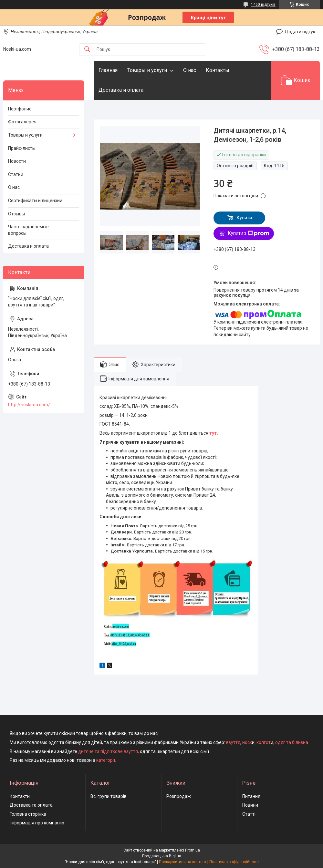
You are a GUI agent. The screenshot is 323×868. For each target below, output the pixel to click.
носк (247, 742)
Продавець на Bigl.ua (162, 856)
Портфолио (20, 109)
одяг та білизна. (292, 742)
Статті (249, 814)
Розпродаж (179, 796)
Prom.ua (193, 850)
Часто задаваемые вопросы (28, 230)
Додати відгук (300, 32)
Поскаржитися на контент (183, 862)
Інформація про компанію (37, 823)
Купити (244, 218)
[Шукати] (87, 50)
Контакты (218, 70)
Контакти (20, 796)
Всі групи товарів (109, 796)
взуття (233, 742)
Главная (108, 70)
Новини (250, 805)
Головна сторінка (28, 814)
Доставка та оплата (31, 805)
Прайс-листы (22, 148)
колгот (264, 742)
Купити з (249, 233)
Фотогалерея (22, 122)
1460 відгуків (263, 5)
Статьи (16, 174)
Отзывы (16, 214)
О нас (190, 70)
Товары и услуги (147, 70)
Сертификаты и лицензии (35, 201)
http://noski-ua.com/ (29, 405)
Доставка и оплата (121, 90)
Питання (251, 796)
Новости (17, 161)
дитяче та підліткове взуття (108, 751)
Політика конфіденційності (234, 862)
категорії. (106, 760)
